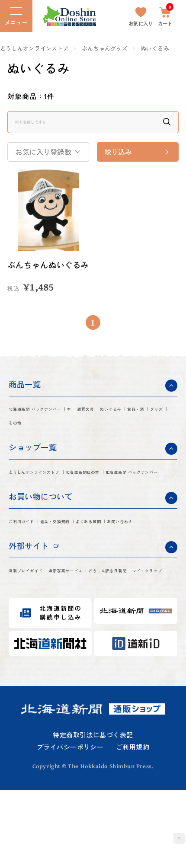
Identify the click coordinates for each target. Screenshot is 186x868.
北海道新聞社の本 (39, 510)
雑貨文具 (145, 424)
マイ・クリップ (113, 648)
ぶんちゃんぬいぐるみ (45, 271)
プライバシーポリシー (70, 825)
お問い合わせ (87, 579)
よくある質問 (31, 579)
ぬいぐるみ (155, 49)
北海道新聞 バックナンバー (55, 424)
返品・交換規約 (91, 562)
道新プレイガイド (39, 631)
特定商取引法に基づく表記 (93, 813)
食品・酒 (72, 440)
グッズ (109, 440)
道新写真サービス (110, 631)
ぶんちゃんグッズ (105, 49)
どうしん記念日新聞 (43, 648)
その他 (141, 440)
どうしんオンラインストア (34, 49)
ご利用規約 (133, 825)
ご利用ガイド (31, 562)
